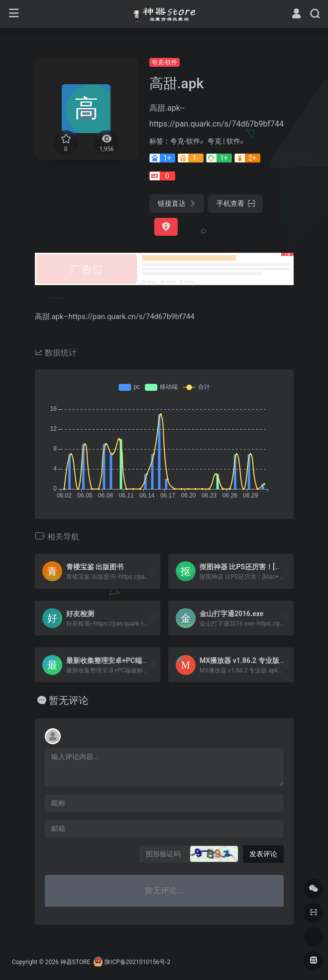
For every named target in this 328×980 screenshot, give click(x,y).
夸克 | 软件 (224, 141)
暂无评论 (69, 700)
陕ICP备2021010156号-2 (137, 962)
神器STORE (75, 962)
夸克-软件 (164, 62)
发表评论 (263, 854)
